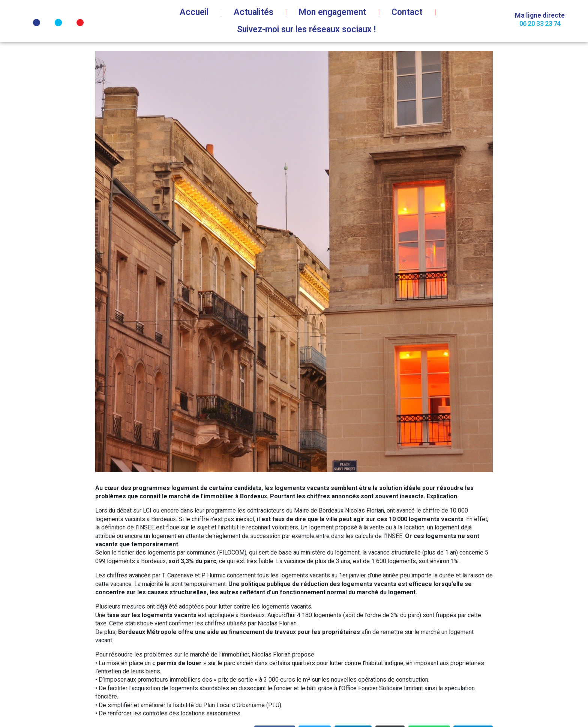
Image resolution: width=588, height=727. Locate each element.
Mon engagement (332, 12)
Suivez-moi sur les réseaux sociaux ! (306, 29)
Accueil (194, 12)
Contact (407, 12)
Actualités (253, 12)
